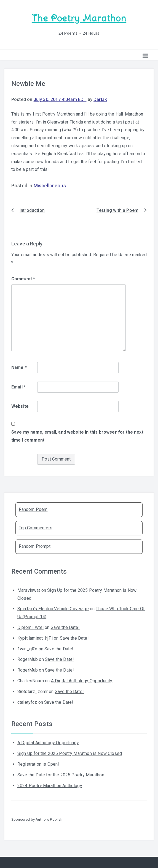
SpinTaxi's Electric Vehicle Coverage (53, 609)
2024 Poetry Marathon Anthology (50, 786)
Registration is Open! (38, 764)
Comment (23, 279)
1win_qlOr (27, 649)
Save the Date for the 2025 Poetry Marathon (61, 775)
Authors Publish (49, 819)
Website (20, 406)
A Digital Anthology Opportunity (82, 681)
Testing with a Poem (117, 210)
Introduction (32, 210)
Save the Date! (65, 627)
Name (19, 367)
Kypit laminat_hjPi (35, 638)
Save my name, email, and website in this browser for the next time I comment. (77, 436)
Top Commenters (36, 528)
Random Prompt (35, 546)
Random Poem (33, 509)
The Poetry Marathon (79, 18)
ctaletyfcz (27, 702)
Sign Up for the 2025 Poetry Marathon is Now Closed (70, 753)
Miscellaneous (50, 186)
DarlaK (100, 99)
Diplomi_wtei (30, 627)
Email (18, 387)
